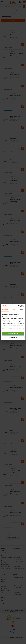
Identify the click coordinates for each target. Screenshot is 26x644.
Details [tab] (13, 310)
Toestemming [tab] (5, 310)
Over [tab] (21, 310)
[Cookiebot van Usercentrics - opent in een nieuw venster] (19, 306)
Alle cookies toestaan (13, 333)
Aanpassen (13, 337)
